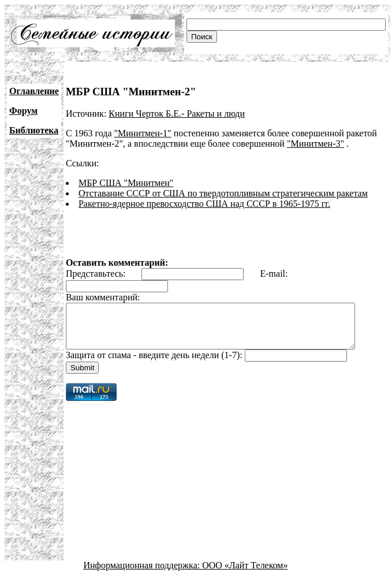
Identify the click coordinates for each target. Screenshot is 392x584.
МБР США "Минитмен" (126, 183)
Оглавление (34, 91)
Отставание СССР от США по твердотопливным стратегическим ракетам (223, 193)
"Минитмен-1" (143, 133)
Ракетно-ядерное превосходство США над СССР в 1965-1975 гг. (204, 204)
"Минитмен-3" (316, 144)
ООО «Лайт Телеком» (245, 574)
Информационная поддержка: (143, 574)
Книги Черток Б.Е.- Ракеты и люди (177, 114)
